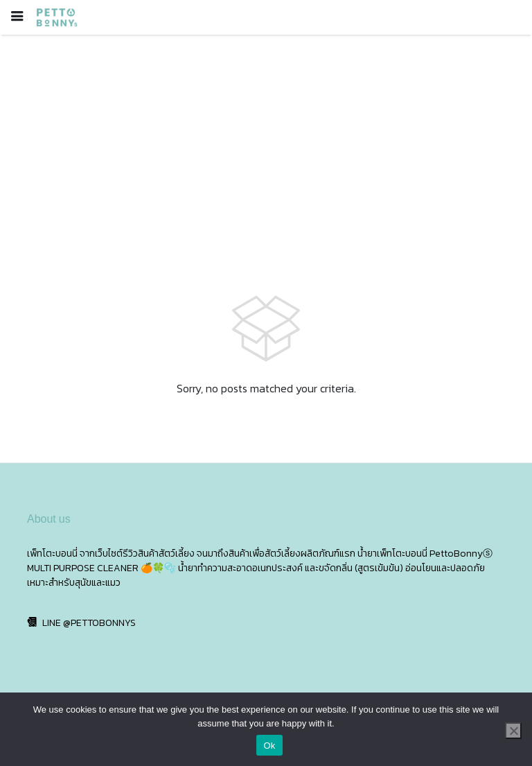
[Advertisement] (266, 139)
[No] (513, 731)
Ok (269, 746)
